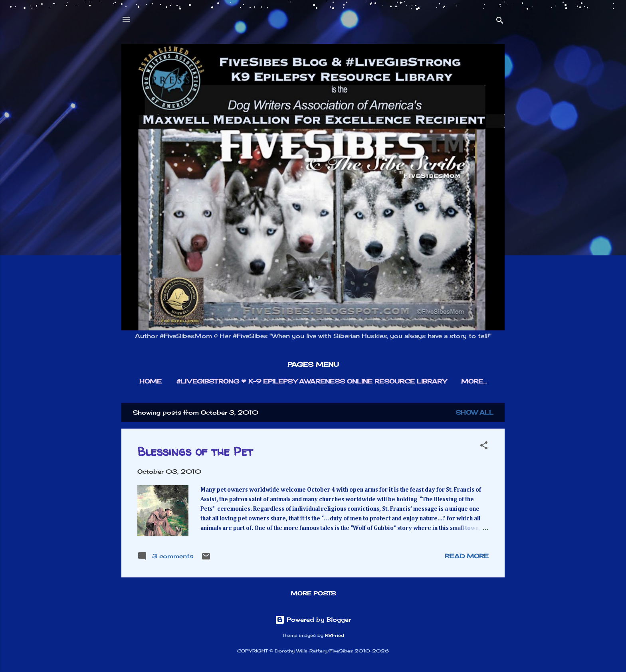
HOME (151, 381)
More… (474, 381)
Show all (474, 412)
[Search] (500, 22)
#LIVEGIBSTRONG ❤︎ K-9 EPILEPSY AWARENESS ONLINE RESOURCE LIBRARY (311, 381)
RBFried (335, 635)
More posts (313, 593)
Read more (467, 556)
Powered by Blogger (313, 620)
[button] (484, 447)
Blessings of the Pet (195, 451)
